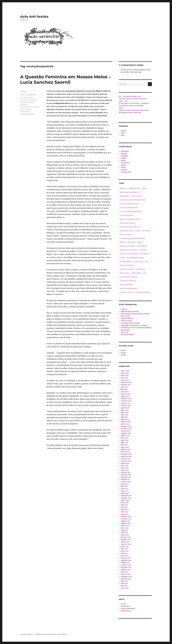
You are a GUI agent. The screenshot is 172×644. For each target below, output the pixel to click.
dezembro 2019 (126, 426)
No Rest (123, 350)
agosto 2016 (125, 500)
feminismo (147, 231)
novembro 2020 (126, 401)
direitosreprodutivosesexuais (130, 227)
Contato (123, 131)
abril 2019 (124, 445)
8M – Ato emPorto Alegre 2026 (130, 96)
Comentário (125, 151)
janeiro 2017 (125, 493)
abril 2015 (124, 512)
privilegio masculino (127, 269)
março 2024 (125, 380)
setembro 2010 (126, 579)
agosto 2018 (125, 463)
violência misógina (143, 292)
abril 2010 (124, 586)
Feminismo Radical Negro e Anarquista (134, 325)
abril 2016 (124, 507)
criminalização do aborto (129, 207)
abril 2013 (124, 553)
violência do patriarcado (128, 288)
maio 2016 (124, 505)
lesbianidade (142, 246)
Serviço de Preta (126, 321)
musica (122, 258)
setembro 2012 (126, 565)
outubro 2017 (125, 479)
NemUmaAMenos (126, 261)
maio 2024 (124, 378)
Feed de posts (125, 606)
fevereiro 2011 (125, 574)
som (145, 273)
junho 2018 (125, 468)
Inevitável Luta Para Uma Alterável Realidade (136, 328)
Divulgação (125, 156)
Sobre (123, 133)
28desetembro (134, 188)
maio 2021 (124, 387)
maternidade (26, 109)
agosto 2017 (125, 484)
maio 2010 (124, 583)
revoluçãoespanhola (27, 114)
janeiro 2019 (125, 452)
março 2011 (125, 572)
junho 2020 (125, 412)
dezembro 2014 (126, 516)
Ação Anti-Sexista (34, 17)
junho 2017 (125, 489)
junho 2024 (125, 376)
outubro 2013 (125, 542)
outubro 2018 (125, 459)
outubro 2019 (125, 431)
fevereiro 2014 (126, 537)
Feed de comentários (128, 609)
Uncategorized (31, 95)
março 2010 (125, 588)
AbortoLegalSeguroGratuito (130, 192)
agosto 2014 (125, 526)
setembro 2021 (126, 385)
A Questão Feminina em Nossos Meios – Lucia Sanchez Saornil (65, 79)
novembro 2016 (126, 496)
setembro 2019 (126, 433)
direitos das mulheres (127, 223)
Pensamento (125, 163)
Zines (123, 135)
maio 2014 (124, 530)
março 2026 (125, 371)
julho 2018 (124, 466)
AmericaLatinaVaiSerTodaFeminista (133, 200)
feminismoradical (126, 234)
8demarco (123, 188)
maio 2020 (124, 415)
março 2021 (125, 392)
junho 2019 (125, 440)
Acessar (123, 604)
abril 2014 (124, 533)
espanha (33, 100)
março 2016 (125, 510)
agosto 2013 (125, 546)
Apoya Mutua (125, 330)
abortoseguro (125, 196)
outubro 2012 (125, 563)
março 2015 (125, 514)
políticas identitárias (127, 265)
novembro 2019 (126, 429)
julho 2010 (124, 581)
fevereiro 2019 (126, 449)
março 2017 (125, 491)
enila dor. (124, 309)
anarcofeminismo (27, 98)
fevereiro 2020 (126, 422)
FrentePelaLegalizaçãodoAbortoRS (132, 238)
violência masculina (127, 292)
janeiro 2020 (125, 424)
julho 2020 (124, 410)
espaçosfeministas (126, 231)
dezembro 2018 (126, 454)
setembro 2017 (126, 482)
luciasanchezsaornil (27, 102)
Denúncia (124, 154)
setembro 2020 (126, 406)
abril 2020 (124, 417)
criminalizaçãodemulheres (129, 204)
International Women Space (130, 323)
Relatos (123, 165)
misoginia (145, 254)
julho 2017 (124, 486)
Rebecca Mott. (126, 316)
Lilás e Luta (125, 332)
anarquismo (25, 100)
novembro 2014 (126, 519)
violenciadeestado (126, 284)
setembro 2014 (126, 523)
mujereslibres (25, 112)
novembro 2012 (126, 560)
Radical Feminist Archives (130, 311)
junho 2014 (125, 528)
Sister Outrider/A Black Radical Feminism (135, 314)
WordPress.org (126, 611)
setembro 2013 (126, 544)
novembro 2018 (126, 456)
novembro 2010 (126, 577)
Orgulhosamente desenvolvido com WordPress (51, 634)
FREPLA (123, 242)
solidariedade (136, 273)
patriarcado (139, 261)
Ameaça (123, 353)
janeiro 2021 (125, 396)
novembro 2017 (126, 477)
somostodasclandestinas (129, 277)
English (123, 158)
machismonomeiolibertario (130, 254)
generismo (131, 242)
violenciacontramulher (128, 281)
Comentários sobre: (133, 65)
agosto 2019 (125, 436)
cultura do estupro (126, 215)
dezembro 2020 (126, 399)
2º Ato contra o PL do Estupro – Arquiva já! (134, 103)
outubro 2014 (125, 521)
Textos (22, 95)
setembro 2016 (126, 498)
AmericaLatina (137, 196)
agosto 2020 (125, 408)
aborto (144, 188)
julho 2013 (124, 549)
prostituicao (141, 269)
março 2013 (125, 556)
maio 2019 (124, 443)
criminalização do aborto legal (131, 211)
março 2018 (125, 470)
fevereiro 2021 (126, 394)
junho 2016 (125, 503)
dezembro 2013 (126, 540)
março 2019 (125, 447)
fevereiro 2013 (126, 558)
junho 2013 (125, 551)
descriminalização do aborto (130, 219)
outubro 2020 (125, 403)
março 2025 (125, 373)
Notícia (123, 160)
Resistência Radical (127, 335)
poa (147, 261)
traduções (124, 170)
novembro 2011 (126, 567)
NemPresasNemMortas (135, 258)
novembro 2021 (126, 382)
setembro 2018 (126, 461)
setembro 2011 (126, 570)
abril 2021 (124, 389)
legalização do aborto (127, 246)
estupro (138, 231)
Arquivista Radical (127, 318)
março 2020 (125, 419)
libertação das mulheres (128, 250)
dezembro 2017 (126, 475)
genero (140, 242)
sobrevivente (124, 273)
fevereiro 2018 (126, 473)
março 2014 (125, 535)
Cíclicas (123, 355)
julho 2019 (124, 438)
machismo (24, 105)
